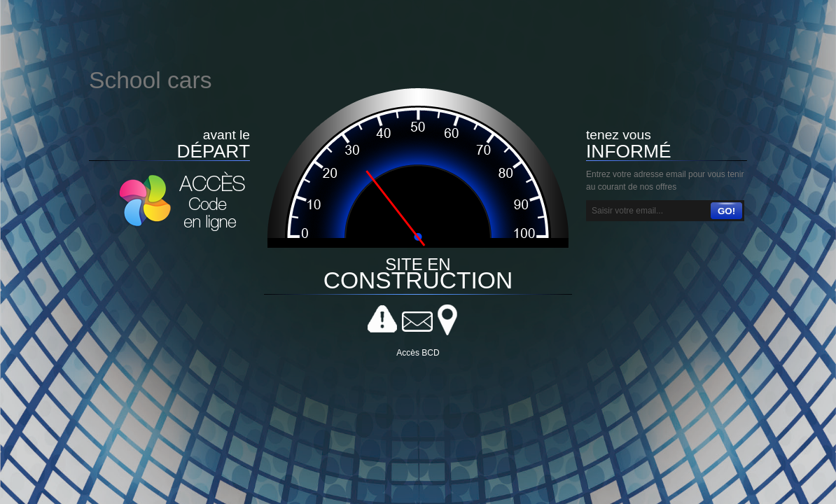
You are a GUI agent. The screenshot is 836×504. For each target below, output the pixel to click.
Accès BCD (418, 353)
